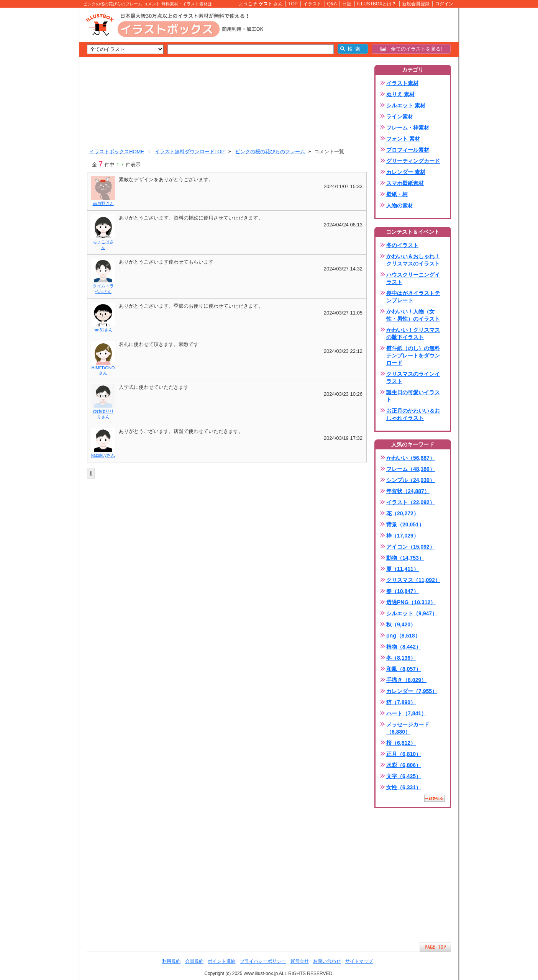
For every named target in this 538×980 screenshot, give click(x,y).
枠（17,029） (403, 536)
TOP (293, 4)
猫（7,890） (401, 702)
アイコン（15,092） (411, 547)
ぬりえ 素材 (400, 94)
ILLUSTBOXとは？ (377, 4)
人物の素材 (400, 205)
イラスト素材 (402, 83)
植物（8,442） (404, 647)
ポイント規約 (221, 961)
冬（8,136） (401, 658)
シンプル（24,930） (411, 480)
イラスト (312, 4)
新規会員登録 (416, 4)
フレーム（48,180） (411, 469)
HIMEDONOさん (103, 370)
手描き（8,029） (406, 680)
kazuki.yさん (103, 455)
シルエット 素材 (406, 105)
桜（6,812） (401, 743)
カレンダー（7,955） (412, 691)
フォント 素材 (403, 139)
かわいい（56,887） (411, 458)
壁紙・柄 (397, 194)
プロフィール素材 (408, 150)
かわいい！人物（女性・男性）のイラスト (413, 315)
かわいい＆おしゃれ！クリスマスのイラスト (413, 260)
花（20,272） (403, 513)
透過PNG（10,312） (411, 602)
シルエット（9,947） (412, 613)
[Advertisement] (43, 126)
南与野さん (103, 203)
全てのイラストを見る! (411, 49)
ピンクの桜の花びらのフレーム (270, 152)
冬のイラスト (402, 245)
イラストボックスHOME (117, 152)
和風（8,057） (404, 669)
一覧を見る (435, 798)
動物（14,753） (405, 558)
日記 (347, 4)
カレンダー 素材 (406, 172)
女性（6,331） (404, 787)
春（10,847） (403, 591)
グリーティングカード (413, 161)
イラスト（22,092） (411, 502)
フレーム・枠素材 (408, 128)
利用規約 (171, 961)
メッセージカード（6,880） (408, 728)
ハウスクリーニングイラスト (413, 278)
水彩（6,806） (404, 765)
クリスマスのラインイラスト (413, 378)
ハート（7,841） (406, 713)
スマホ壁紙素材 (405, 183)
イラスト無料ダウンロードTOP (190, 152)
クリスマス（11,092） (413, 580)
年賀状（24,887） (408, 491)
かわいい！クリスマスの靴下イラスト (413, 333)
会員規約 (194, 961)
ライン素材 (400, 116)
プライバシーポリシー (263, 961)
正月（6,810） (404, 754)
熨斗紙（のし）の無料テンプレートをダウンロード (413, 356)
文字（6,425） (404, 776)
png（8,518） (403, 636)
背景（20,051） (405, 524)
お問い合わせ (327, 961)
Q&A (332, 4)
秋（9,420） (401, 624)
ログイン (444, 4)
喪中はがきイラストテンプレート (413, 297)
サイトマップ (359, 961)
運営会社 (300, 961)
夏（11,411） (403, 569)
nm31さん (103, 330)
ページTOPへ (435, 947)
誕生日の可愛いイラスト (413, 396)
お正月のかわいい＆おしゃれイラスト (413, 414)
